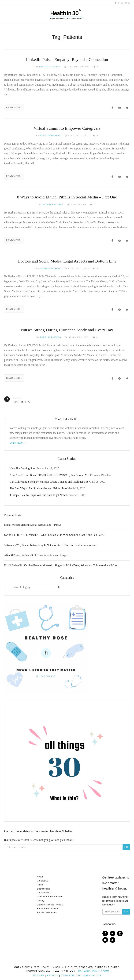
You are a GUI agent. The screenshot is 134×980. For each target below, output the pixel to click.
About (40, 877)
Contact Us (43, 881)
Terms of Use (71, 975)
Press (40, 885)
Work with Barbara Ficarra (50, 897)
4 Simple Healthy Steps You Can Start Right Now (37, 495)
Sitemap (38, 975)
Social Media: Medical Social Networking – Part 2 (32, 525)
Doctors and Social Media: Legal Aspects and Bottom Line (67, 261)
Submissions (43, 889)
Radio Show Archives (48, 909)
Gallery (41, 901)
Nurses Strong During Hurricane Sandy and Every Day (67, 330)
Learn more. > (18, 443)
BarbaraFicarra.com (94, 971)
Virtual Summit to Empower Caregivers (67, 128)
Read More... (14, 108)
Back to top (93, 975)
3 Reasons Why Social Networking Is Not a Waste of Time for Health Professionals (51, 545)
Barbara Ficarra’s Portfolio (50, 905)
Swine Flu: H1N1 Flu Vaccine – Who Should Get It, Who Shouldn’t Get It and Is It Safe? (54, 535)
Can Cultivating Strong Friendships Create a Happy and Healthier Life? (50, 482)
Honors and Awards (47, 913)
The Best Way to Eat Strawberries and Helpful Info (38, 488)
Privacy (53, 975)
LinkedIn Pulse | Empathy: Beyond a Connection (67, 59)
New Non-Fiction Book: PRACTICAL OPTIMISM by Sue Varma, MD (49, 475)
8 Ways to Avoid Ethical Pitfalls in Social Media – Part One (67, 197)
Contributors (43, 893)
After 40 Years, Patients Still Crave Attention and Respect (36, 555)
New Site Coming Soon (23, 468)
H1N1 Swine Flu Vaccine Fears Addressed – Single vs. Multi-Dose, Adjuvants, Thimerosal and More (61, 565)
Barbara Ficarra (50, 67)
